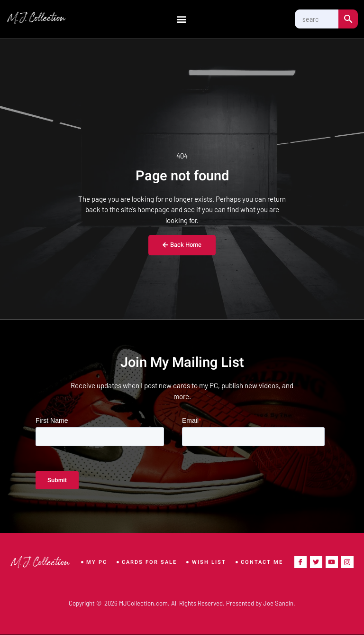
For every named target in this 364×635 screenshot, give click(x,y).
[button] (181, 19)
